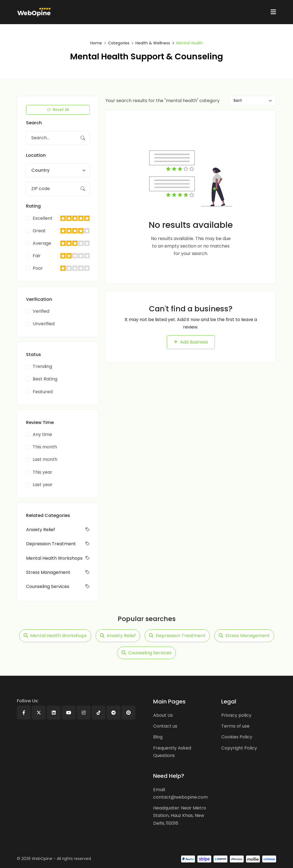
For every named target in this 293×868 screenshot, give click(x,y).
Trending (42, 366)
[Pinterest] (128, 713)
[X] (39, 713)
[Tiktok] (99, 713)
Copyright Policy (239, 748)
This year (43, 472)
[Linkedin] (54, 713)
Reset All (58, 110)
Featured (43, 392)
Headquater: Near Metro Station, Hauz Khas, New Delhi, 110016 (180, 815)
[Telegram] (114, 713)
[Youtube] (69, 713)
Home (96, 43)
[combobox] (58, 170)
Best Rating (45, 379)
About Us (163, 715)
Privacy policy (236, 715)
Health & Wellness (153, 43)
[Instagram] (84, 713)
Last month (45, 459)
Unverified (44, 324)
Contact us (165, 726)
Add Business (191, 342)
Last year (43, 485)
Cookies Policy (237, 737)
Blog (158, 737)
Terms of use (235, 726)
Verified (41, 311)
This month (45, 447)
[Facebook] (24, 713)
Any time (42, 434)
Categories (119, 43)
